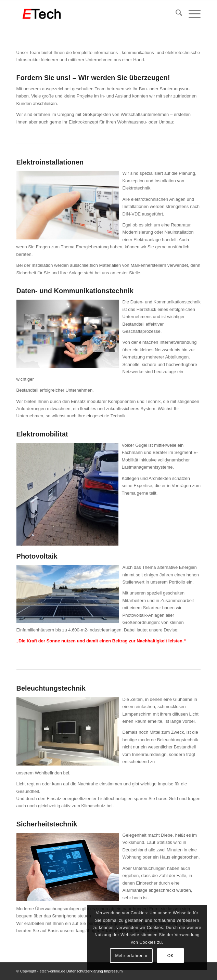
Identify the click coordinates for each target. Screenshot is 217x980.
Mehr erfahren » (131, 956)
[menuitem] (175, 14)
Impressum (113, 971)
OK (171, 956)
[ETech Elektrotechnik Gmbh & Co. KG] (90, 14)
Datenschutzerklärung (85, 971)
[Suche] (175, 14)
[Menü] (191, 14)
